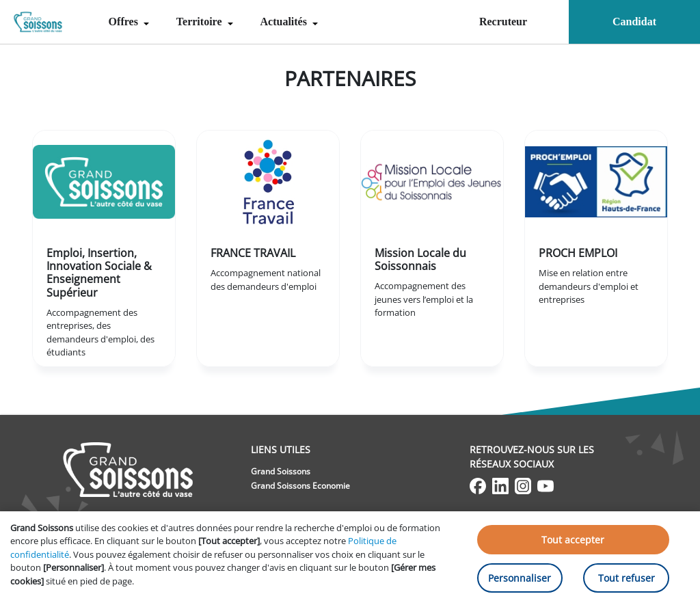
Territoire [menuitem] (201, 22)
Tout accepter (573, 540)
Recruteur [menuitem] (503, 22)
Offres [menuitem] (125, 22)
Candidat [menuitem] (634, 22)
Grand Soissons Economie (300, 486)
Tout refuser (627, 578)
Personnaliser (520, 578)
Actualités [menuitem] (285, 22)
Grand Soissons (281, 471)
